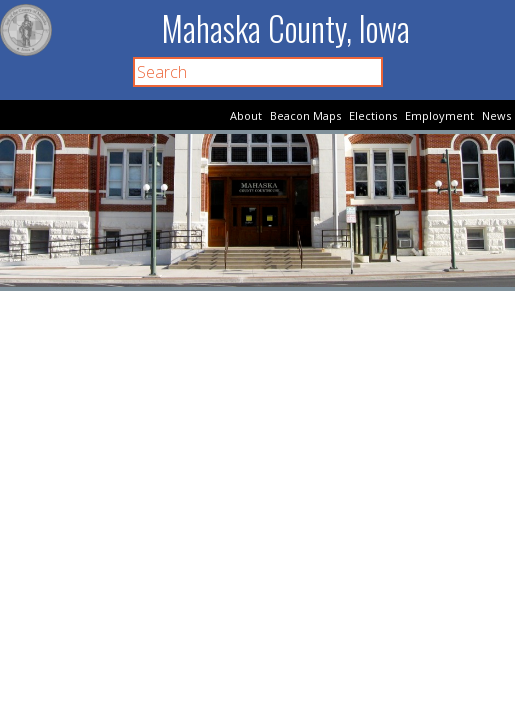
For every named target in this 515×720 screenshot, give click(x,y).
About (246, 115)
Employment (439, 115)
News (496, 115)
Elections (373, 115)
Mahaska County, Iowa (286, 28)
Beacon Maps (305, 115)
